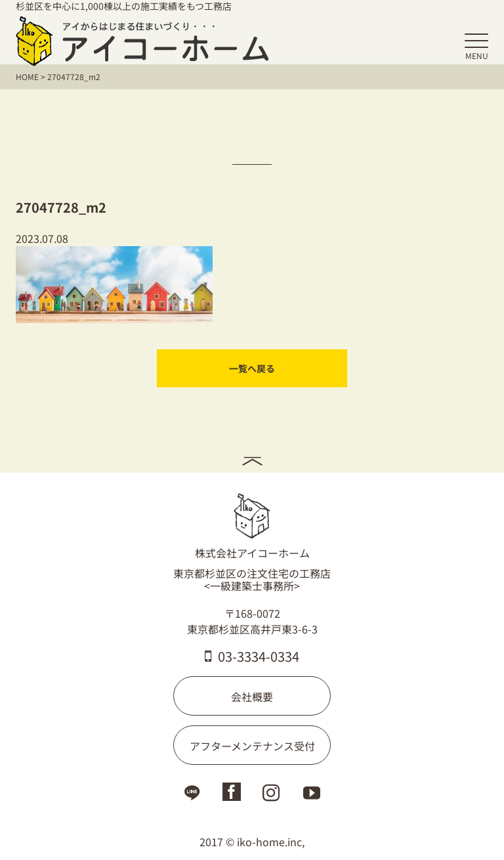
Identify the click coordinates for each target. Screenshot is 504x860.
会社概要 (252, 697)
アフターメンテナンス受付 (252, 746)
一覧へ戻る (252, 368)
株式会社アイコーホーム (252, 527)
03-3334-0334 (252, 656)
